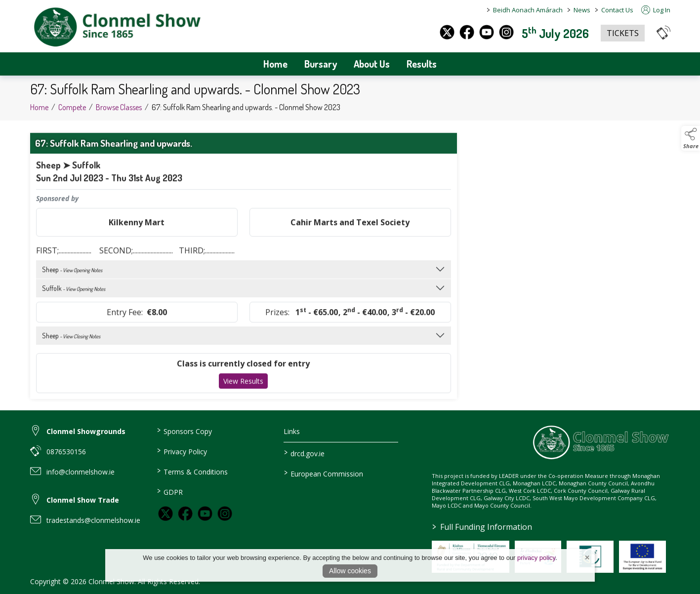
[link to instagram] (225, 514)
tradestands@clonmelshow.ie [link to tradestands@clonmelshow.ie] (93, 520)
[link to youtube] (205, 514)
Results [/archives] (422, 64)
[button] (663, 32)
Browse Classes (119, 112)
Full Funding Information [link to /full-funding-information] (482, 527)
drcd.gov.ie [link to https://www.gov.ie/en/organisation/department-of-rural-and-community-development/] (304, 453)
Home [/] (275, 64)
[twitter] (447, 32)
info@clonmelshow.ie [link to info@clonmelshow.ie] (81, 472)
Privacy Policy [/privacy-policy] (182, 451)
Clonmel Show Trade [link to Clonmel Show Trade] (83, 500)
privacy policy (536, 558)
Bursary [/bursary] (321, 64)
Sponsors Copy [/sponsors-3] (185, 431)
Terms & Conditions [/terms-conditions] (192, 471)
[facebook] (467, 32)
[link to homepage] (117, 27)
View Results (243, 386)
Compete (72, 112)
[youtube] (487, 32)
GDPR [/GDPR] (170, 491)
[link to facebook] (185, 514)
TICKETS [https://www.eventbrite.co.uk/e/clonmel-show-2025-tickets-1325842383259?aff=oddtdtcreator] (623, 33)
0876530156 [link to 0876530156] (66, 452)
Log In (656, 10)
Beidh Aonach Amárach (528, 10)
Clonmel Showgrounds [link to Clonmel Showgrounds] (86, 431)
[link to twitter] (165, 514)
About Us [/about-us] (372, 64)
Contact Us (617, 10)
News (582, 10)
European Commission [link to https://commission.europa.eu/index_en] (324, 473)
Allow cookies (350, 571)
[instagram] (506, 32)
